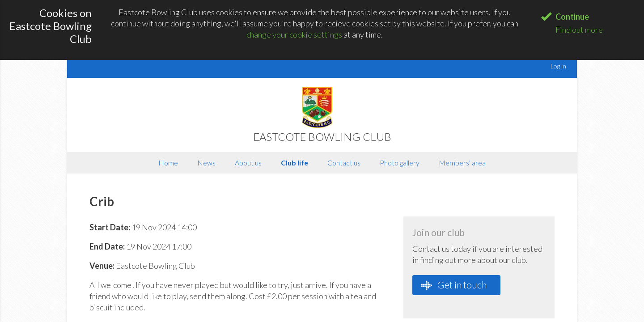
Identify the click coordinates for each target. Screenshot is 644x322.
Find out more (579, 30)
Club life (294, 163)
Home (168, 163)
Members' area (462, 163)
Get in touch (454, 285)
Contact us (344, 163)
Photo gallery (400, 163)
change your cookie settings (294, 34)
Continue (572, 17)
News (206, 163)
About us (248, 163)
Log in (558, 66)
